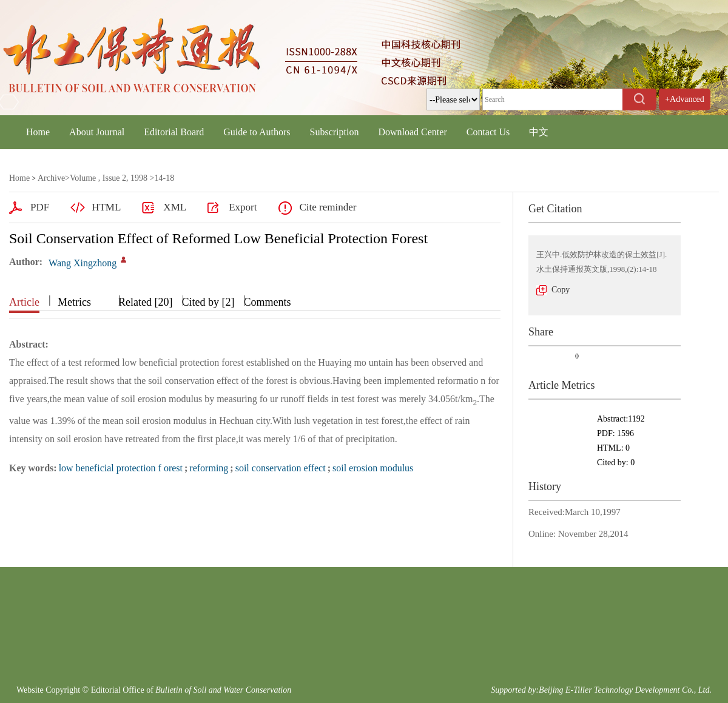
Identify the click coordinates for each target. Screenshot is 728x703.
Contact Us (488, 132)
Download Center (412, 132)
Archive (51, 178)
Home (38, 132)
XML (175, 207)
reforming (209, 468)
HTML (106, 207)
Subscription (335, 132)
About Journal (97, 132)
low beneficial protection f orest (121, 468)
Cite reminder (328, 207)
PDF (40, 207)
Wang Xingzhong (83, 263)
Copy (561, 290)
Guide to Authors (257, 132)
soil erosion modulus (373, 468)
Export (243, 207)
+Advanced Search (685, 110)
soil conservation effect (281, 468)
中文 (539, 132)
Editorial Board (174, 132)
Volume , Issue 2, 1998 (109, 178)
